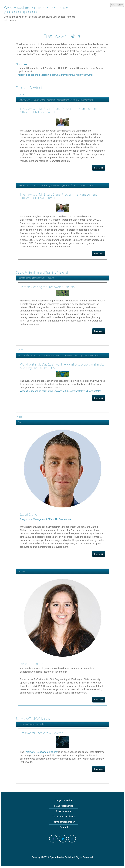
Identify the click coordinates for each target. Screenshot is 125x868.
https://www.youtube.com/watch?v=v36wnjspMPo (74, 391)
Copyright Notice (64, 800)
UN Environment (64, 519)
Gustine (21, 572)
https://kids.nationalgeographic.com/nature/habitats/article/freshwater (55, 75)
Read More (99, 168)
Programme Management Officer (38, 519)
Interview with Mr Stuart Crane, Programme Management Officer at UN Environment (55, 100)
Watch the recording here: (34, 391)
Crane (21, 422)
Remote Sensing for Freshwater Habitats (36, 278)
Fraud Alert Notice (64, 806)
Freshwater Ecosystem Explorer (32, 724)
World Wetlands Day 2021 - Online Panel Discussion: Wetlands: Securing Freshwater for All (58, 355)
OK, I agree (117, 4)
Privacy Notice (64, 811)
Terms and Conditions (64, 816)
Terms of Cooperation (64, 822)
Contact (64, 827)
